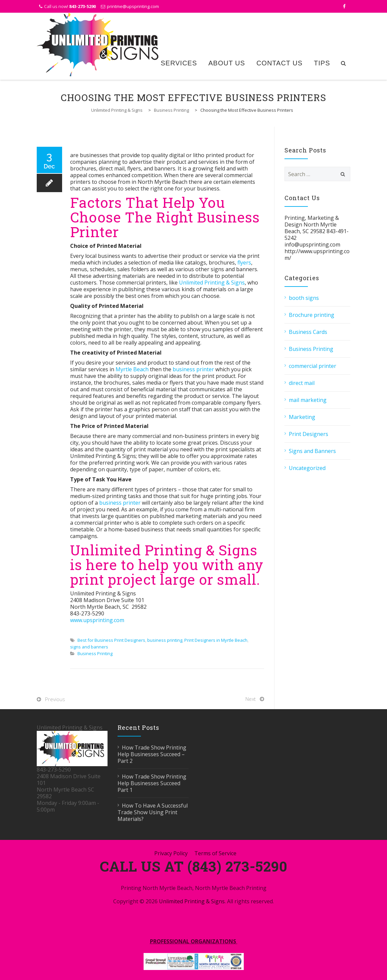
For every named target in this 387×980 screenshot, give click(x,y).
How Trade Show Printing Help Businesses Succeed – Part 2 (152, 754)
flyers (244, 263)
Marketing (302, 417)
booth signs (304, 298)
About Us (227, 63)
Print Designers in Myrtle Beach (216, 640)
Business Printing (95, 653)
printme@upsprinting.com (133, 6)
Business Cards (308, 332)
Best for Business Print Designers (111, 640)
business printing (165, 640)
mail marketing (308, 400)
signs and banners (89, 647)
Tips (322, 63)
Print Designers (309, 434)
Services (179, 63)
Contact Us (279, 63)
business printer (193, 369)
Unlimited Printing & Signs (212, 283)
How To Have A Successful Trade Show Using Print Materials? (153, 812)
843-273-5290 (82, 6)
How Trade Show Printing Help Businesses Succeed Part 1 (152, 783)
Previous (55, 699)
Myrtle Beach (132, 369)
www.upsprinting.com (97, 620)
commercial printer (313, 366)
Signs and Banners (312, 451)
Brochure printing (312, 315)
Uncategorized (307, 468)
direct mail (302, 383)
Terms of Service (215, 853)
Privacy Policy (171, 853)
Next (251, 699)
